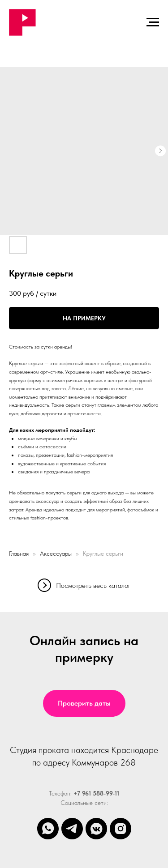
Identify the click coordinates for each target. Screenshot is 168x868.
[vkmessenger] (96, 829)
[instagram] (121, 829)
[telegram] (72, 829)
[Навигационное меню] (153, 22)
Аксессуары (56, 553)
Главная (19, 553)
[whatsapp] (48, 829)
